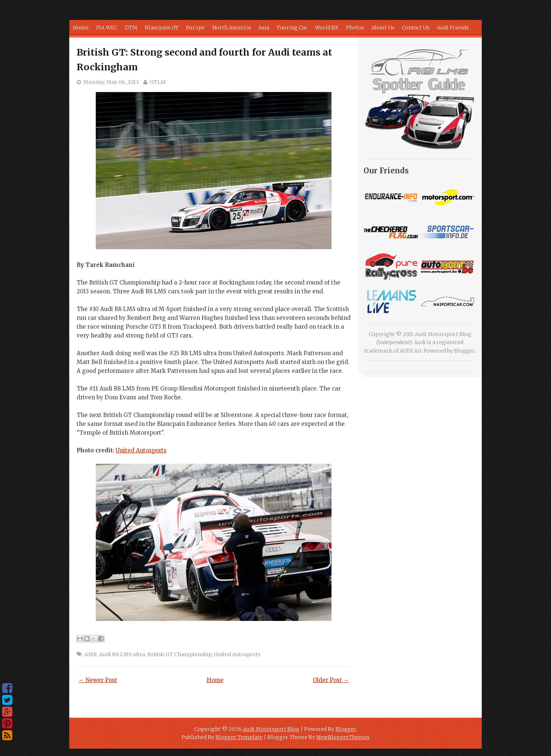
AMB (91, 654)
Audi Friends (453, 28)
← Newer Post (98, 680)
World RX (327, 28)
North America (231, 28)
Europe (195, 28)
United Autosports (141, 450)
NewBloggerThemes (343, 737)
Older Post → (331, 680)
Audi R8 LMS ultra (122, 654)
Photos (355, 28)
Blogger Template (239, 737)
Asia (264, 28)
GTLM (158, 82)
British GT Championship (180, 654)
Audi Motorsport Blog (271, 729)
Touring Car (292, 28)
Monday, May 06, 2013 (111, 82)
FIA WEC (107, 28)
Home (81, 28)
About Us (383, 28)
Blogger (464, 351)
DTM (131, 28)
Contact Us (416, 28)
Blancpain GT (162, 28)
